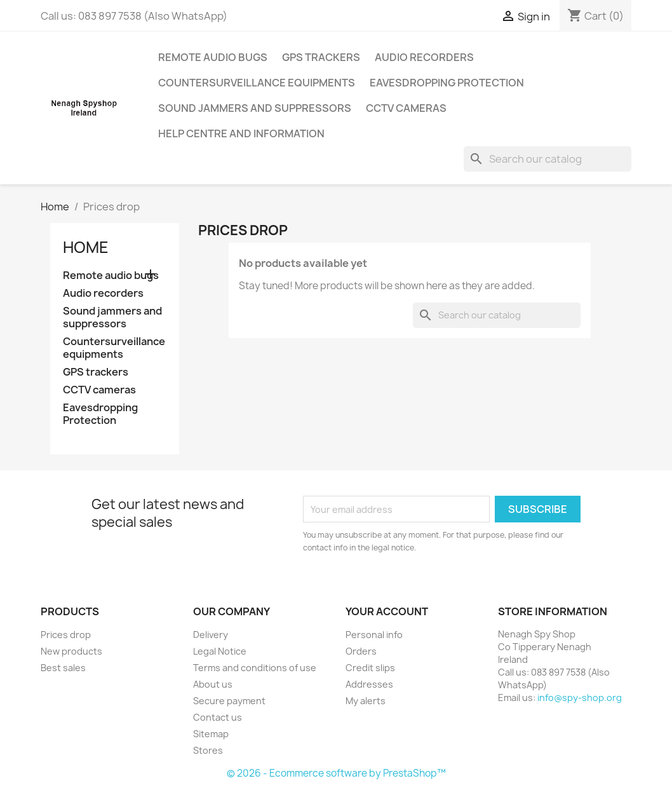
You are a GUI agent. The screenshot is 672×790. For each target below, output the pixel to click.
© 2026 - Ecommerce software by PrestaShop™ (336, 773)
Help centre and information (241, 133)
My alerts (366, 701)
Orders (361, 651)
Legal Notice (220, 651)
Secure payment (229, 701)
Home (86, 247)
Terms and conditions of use (255, 668)
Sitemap (211, 734)
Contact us (218, 717)
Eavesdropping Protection (447, 83)
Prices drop (66, 635)
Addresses (369, 684)
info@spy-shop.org (580, 698)
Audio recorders (424, 57)
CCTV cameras (406, 108)
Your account (387, 611)
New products (71, 651)
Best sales (63, 668)
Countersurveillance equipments (257, 83)
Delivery (211, 635)
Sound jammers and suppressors (255, 108)
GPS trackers (321, 57)
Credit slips (370, 668)
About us (213, 684)
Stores (208, 750)
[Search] (548, 159)
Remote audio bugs (213, 57)
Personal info (374, 635)
